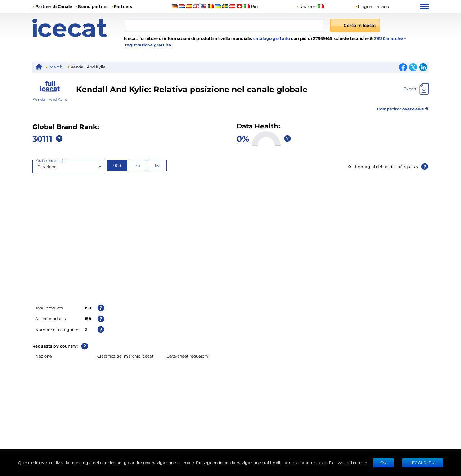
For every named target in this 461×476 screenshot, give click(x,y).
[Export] (416, 89)
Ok (383, 463)
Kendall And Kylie (50, 99)
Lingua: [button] (364, 6)
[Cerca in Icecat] (355, 26)
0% (243, 139)
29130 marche (389, 38)
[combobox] (224, 26)
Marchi (57, 67)
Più (256, 7)
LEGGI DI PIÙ (423, 463)
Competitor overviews (403, 108)
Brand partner (93, 6)
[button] (372, 6)
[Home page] (78, 28)
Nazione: (306, 6)
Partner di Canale (54, 6)
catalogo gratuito (271, 38)
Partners (123, 6)
